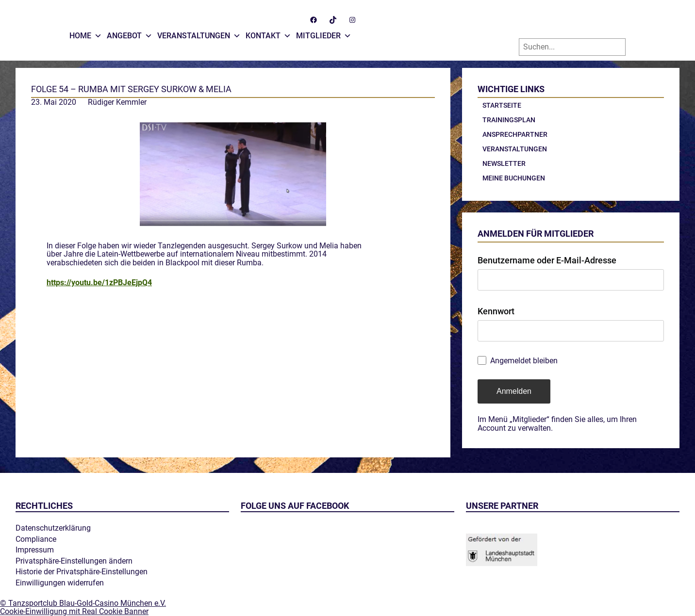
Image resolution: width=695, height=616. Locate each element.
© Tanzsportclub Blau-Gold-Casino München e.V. (83, 603)
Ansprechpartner (515, 134)
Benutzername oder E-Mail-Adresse (547, 260)
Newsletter (504, 163)
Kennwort (496, 311)
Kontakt (268, 33)
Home (86, 33)
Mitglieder (324, 33)
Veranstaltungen (199, 33)
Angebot (130, 33)
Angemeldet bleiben (524, 361)
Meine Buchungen (514, 178)
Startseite (502, 105)
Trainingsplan (509, 120)
